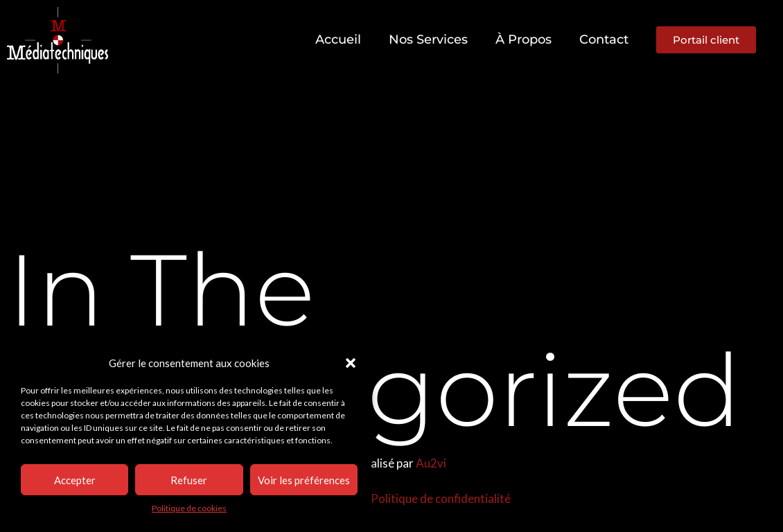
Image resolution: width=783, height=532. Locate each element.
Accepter (75, 480)
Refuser (189, 480)
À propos (524, 39)
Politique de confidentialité (441, 498)
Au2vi (431, 463)
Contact (604, 39)
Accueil (338, 39)
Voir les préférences (304, 480)
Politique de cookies (189, 508)
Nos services (428, 39)
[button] (351, 363)
